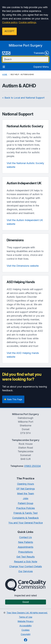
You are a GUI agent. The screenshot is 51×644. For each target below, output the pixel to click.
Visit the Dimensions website (23, 266)
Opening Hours (26, 484)
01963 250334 (32, 466)
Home (5, 74)
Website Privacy (26, 621)
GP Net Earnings (26, 489)
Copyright (26, 634)
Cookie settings (27, 22)
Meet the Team (26, 494)
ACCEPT (9, 31)
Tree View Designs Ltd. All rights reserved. (27, 613)
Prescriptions (26, 552)
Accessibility (26, 626)
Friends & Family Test (26, 513)
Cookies (26, 630)
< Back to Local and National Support (23, 98)
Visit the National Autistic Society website (25, 165)
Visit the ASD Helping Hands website (23, 355)
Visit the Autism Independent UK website (25, 222)
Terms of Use (26, 617)
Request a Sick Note (26, 562)
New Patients (26, 542)
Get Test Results (26, 557)
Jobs (26, 498)
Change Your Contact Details (26, 566)
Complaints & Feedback (26, 518)
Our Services (26, 571)
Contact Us (26, 537)
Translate (41, 53)
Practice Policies (26, 508)
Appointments (26, 547)
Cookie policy (10, 22)
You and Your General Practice (26, 523)
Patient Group (26, 503)
